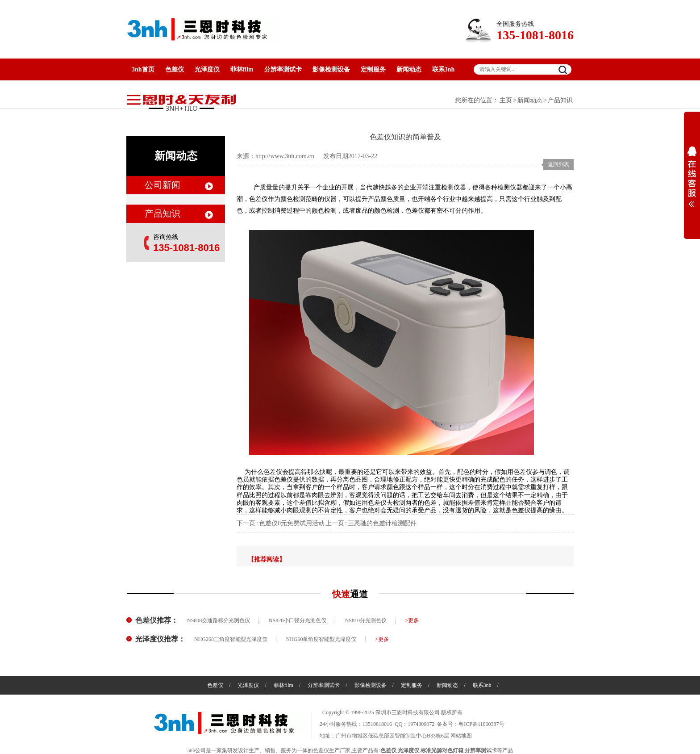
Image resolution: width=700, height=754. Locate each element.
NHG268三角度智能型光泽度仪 (231, 639)
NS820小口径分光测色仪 (298, 620)
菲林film (242, 69)
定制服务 (373, 69)
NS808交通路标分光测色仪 (219, 620)
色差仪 (175, 69)
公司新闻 (162, 185)
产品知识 (560, 100)
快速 (350, 594)
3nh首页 (143, 69)
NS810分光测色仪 (366, 620)
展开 (692, 177)
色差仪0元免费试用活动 (292, 523)
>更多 (412, 620)
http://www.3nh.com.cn (285, 156)
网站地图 (461, 736)
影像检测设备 (331, 69)
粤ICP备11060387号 (481, 724)
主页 (506, 100)
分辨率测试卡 (283, 69)
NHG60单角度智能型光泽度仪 (321, 639)
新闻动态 (409, 69)
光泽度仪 (207, 69)
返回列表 (558, 164)
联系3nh (444, 69)
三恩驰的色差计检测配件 (382, 523)
